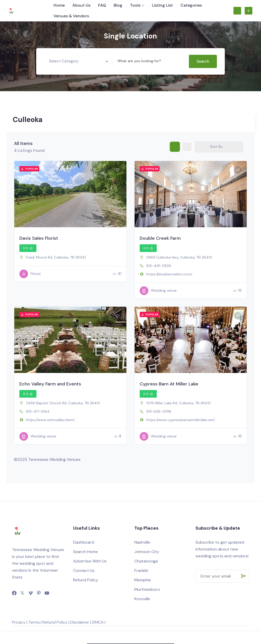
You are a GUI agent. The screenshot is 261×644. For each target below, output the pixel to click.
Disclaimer (80, 622)
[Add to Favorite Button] (118, 170)
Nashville (142, 542)
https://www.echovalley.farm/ (50, 420)
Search (203, 61)
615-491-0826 (159, 266)
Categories (191, 5)
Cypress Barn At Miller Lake (169, 384)
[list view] (187, 147)
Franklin (141, 571)
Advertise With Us (90, 561)
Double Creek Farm (160, 238)
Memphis (143, 580)
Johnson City (147, 552)
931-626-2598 (159, 411)
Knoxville (142, 599)
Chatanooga (146, 561)
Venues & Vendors (71, 16)
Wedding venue (158, 291)
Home (59, 5)
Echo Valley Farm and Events (50, 384)
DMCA (98, 622)
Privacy (19, 622)
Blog (118, 5)
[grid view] (175, 147)
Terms (34, 622)
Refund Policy (86, 580)
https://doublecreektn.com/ (169, 274)
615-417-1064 (38, 411)
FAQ (102, 5)
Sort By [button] (216, 146)
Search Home (86, 552)
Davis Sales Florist (39, 238)
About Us (81, 5)
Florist (30, 274)
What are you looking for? (139, 61)
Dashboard (84, 542)
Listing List (162, 5)
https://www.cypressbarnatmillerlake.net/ (181, 420)
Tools (135, 5)
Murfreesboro (147, 589)
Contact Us (84, 571)
